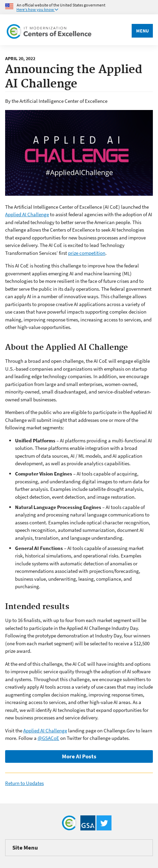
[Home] (50, 30)
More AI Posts (79, 756)
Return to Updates (24, 783)
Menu (142, 31)
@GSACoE (48, 738)
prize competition (87, 253)
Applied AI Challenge (27, 214)
